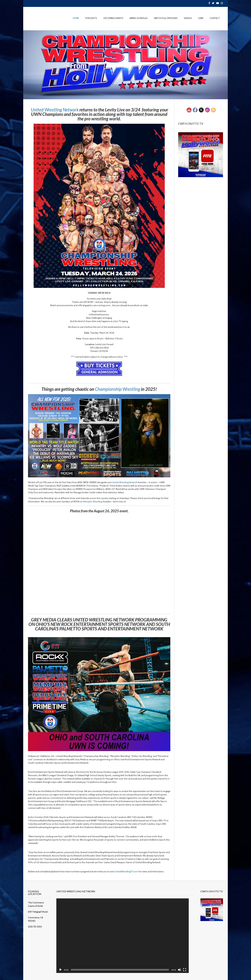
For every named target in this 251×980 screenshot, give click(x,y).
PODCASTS (91, 18)
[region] (125, 65)
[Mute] (174, 965)
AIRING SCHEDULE (139, 18)
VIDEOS (188, 18)
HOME (76, 18)
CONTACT (215, 18)
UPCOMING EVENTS (113, 18)
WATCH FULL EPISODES (166, 18)
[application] (121, 933)
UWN (201, 18)
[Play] (64, 965)
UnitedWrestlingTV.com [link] (126, 871)
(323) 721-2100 (35, 921)
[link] (55, 110)
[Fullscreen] (179, 965)
